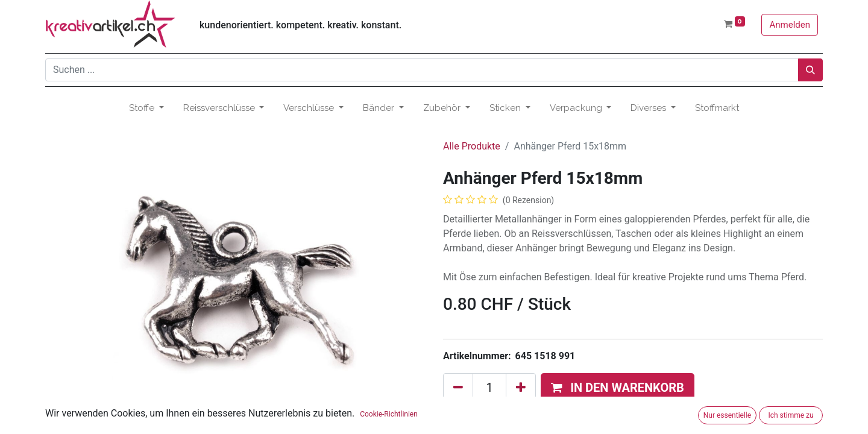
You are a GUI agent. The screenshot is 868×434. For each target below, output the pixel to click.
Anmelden (790, 25)
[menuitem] (717, 108)
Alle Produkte (472, 146)
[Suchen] (810, 70)
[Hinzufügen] (521, 388)
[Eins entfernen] (458, 388)
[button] (618, 388)
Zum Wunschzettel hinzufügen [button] (516, 418)
